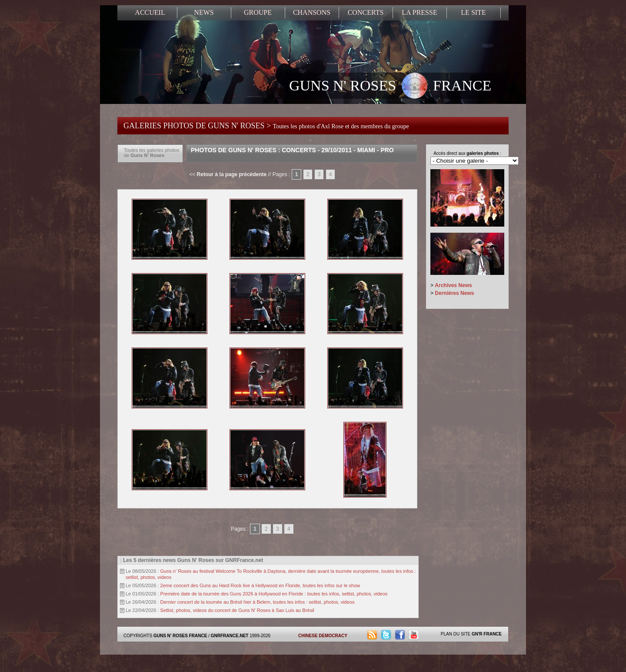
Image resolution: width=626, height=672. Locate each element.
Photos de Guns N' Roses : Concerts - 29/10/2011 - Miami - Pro (292, 150)
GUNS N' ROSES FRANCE (390, 87)
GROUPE (258, 12)
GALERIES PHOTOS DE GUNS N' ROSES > (266, 126)
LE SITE (473, 12)
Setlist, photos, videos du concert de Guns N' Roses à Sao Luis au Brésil (237, 610)
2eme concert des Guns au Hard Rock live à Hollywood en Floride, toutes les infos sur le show (260, 585)
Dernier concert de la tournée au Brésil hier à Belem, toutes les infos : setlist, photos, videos (258, 602)
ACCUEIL (150, 12)
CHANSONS (312, 12)
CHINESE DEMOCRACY (323, 636)
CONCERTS (366, 12)
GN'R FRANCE (487, 634)
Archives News (453, 285)
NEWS (204, 12)
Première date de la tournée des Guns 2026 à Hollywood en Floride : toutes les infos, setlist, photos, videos (274, 594)
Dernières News (454, 293)
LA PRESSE (419, 12)
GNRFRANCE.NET (230, 636)
